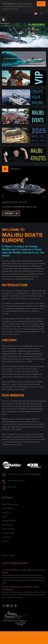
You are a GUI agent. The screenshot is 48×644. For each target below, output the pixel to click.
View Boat (11, 213)
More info (14, 9)
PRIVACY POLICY (9, 556)
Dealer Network (9, 521)
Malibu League (8, 533)
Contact (6, 541)
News (4, 517)
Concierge (7, 537)
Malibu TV (6, 513)
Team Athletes (8, 529)
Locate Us (12, 487)
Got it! (41, 4)
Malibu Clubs (8, 525)
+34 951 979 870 (18, 481)
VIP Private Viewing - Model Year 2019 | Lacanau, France (24, 571)
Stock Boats (8, 509)
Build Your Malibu (10, 504)
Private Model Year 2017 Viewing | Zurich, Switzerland (21, 588)
